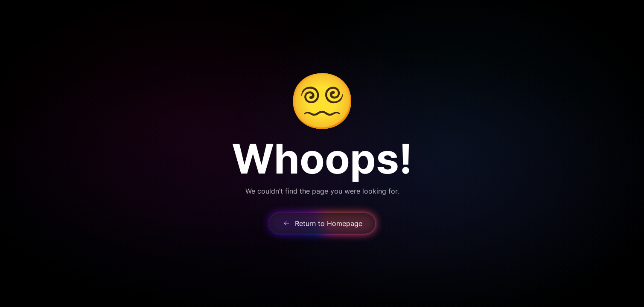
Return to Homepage (322, 223)
